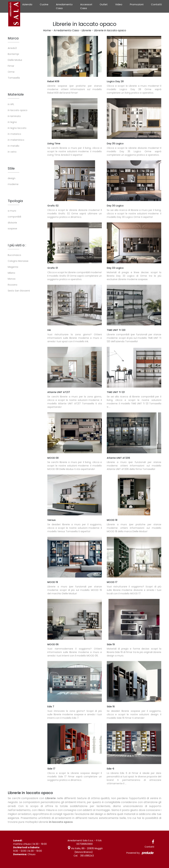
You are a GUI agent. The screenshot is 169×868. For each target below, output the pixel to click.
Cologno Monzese (18, 261)
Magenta (13, 267)
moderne (13, 184)
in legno (12, 122)
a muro (12, 211)
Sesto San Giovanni (19, 291)
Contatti (156, 4)
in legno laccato (17, 128)
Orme (11, 72)
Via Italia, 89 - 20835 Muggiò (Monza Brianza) (85, 850)
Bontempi (13, 54)
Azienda (27, 4)
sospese (12, 229)
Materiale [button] (16, 94)
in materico (14, 134)
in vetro (12, 152)
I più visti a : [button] (17, 245)
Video (119, 4)
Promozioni (137, 4)
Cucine (44, 4)
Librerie (86, 30)
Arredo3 (12, 48)
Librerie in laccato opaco (110, 30)
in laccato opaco (18, 110)
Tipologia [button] (15, 201)
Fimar (11, 66)
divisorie (12, 223)
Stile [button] (11, 168)
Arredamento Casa (64, 6)
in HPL (11, 104)
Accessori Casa (86, 6)
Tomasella (14, 78)
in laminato (14, 116)
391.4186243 (87, 855)
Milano (11, 273)
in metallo (14, 146)
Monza (12, 279)
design (12, 178)
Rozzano (13, 285)
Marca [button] (13, 38)
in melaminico (16, 140)
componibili (14, 217)
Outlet (104, 4)
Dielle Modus (15, 60)
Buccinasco (14, 255)
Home (47, 30)
